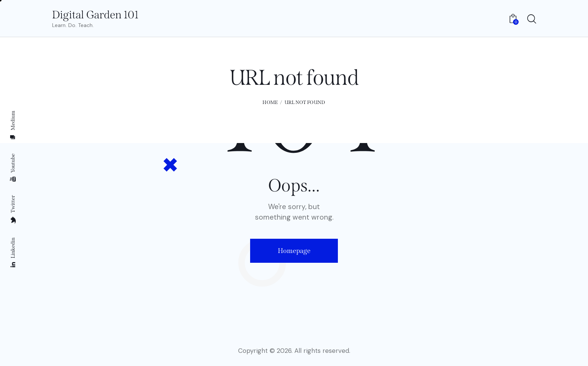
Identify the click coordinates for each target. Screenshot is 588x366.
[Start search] (531, 20)
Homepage (294, 251)
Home (270, 102)
